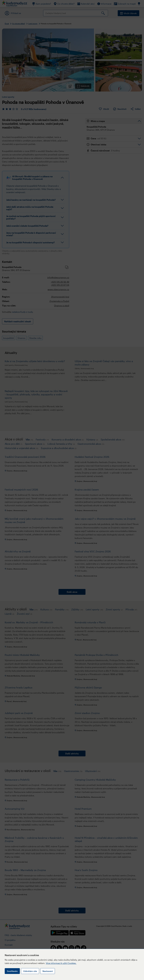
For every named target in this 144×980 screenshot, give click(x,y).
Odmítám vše (30, 971)
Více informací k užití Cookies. (61, 963)
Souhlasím (12, 971)
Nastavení (48, 971)
